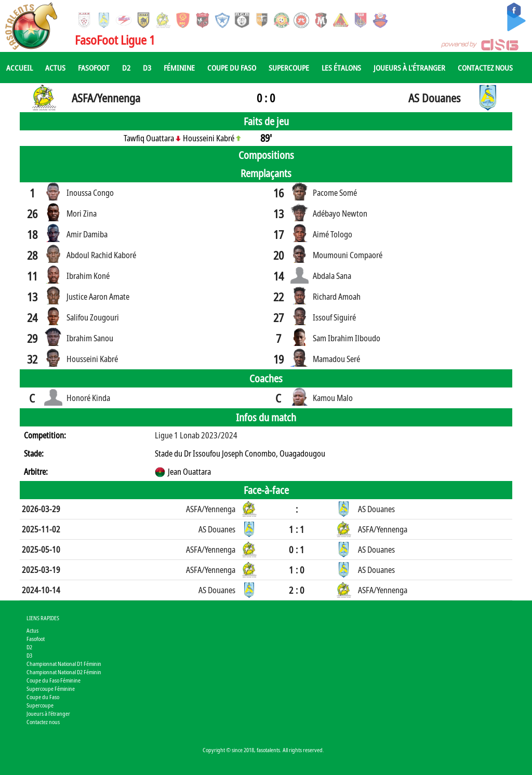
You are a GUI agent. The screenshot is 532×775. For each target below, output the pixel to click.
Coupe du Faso (232, 68)
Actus (55, 68)
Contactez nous (485, 68)
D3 (147, 68)
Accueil (19, 68)
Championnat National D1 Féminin (64, 664)
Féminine (179, 68)
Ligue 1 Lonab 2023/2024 (196, 435)
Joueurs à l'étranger (409, 68)
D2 (126, 68)
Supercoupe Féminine (51, 689)
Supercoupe (289, 68)
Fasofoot (94, 68)
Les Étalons (341, 68)
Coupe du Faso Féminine (54, 680)
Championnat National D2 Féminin (64, 672)
